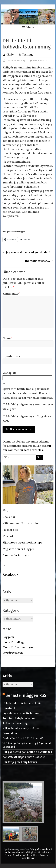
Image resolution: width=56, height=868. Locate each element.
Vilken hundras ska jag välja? (21, 728)
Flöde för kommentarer (18, 648)
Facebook (10, 575)
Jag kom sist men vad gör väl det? (26, 252)
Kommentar (12, 294)
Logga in (8, 637)
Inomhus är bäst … (39, 261)
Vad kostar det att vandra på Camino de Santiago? (27, 745)
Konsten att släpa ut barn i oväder (24, 757)
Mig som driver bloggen (19, 549)
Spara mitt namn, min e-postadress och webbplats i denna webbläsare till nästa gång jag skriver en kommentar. (28, 393)
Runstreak (9, 708)
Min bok (8, 536)
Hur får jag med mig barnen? (21, 762)
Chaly (10, 55)
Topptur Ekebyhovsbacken (19, 718)
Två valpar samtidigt (16, 723)
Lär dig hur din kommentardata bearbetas (27, 448)
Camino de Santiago (16, 556)
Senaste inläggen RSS (26, 695)
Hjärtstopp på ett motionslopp (22, 543)
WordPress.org (13, 653)
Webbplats (9, 373)
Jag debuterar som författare (21, 713)
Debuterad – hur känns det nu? (22, 703)
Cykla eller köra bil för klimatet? (23, 739)
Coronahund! (11, 733)
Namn (8, 338)
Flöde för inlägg (13, 642)
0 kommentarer (39, 61)
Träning (27, 55)
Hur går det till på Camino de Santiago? (27, 752)
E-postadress (12, 356)
